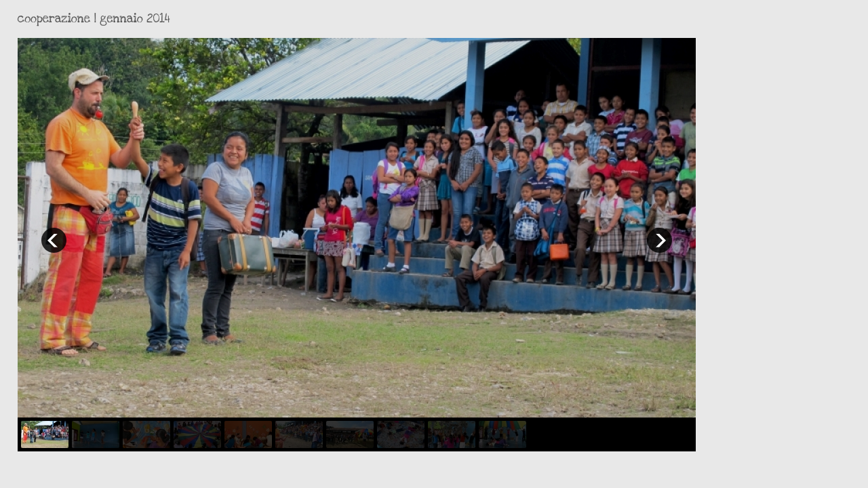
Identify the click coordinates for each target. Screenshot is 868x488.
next (659, 240)
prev (54, 240)
